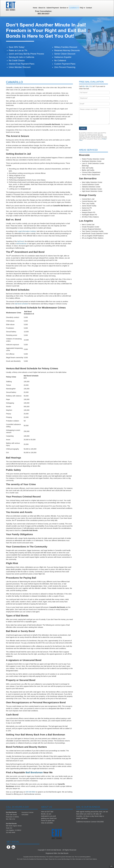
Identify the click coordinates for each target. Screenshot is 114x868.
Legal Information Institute (27, 231)
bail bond (21, 241)
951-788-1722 (87, 86)
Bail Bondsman (34, 772)
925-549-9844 (31, 792)
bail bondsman (21, 244)
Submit (83, 128)
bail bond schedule (21, 304)
